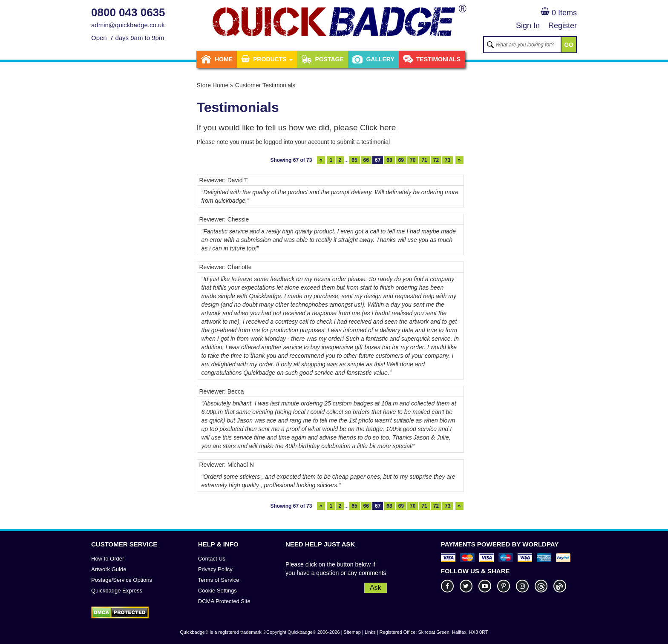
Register (563, 26)
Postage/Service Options (122, 580)
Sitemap (352, 632)
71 (424, 160)
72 (436, 160)
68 (389, 160)
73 (448, 160)
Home (217, 59)
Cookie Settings (217, 591)
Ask (376, 588)
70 (413, 160)
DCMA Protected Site (224, 601)
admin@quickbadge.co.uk (128, 25)
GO (569, 45)
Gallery (373, 59)
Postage (322, 59)
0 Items (559, 13)
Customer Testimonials (265, 85)
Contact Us (212, 559)
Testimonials (432, 59)
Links (370, 632)
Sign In (528, 26)
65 (354, 160)
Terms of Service (219, 580)
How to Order (108, 559)
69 (401, 160)
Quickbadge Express (117, 591)
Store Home (213, 85)
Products (267, 59)
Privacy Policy (215, 569)
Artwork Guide (109, 569)
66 (366, 160)
